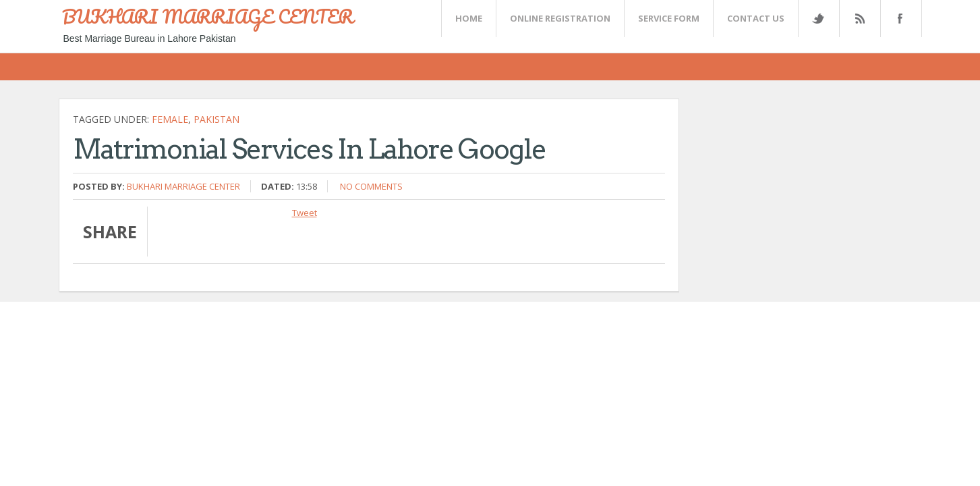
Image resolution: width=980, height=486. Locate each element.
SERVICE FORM (669, 18)
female (170, 119)
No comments (371, 186)
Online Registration (560, 18)
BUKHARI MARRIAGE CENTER (208, 16)
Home (469, 18)
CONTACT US (756, 18)
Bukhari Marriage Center (183, 186)
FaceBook (898, 19)
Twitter (818, 19)
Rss (859, 19)
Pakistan (217, 119)
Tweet (305, 213)
